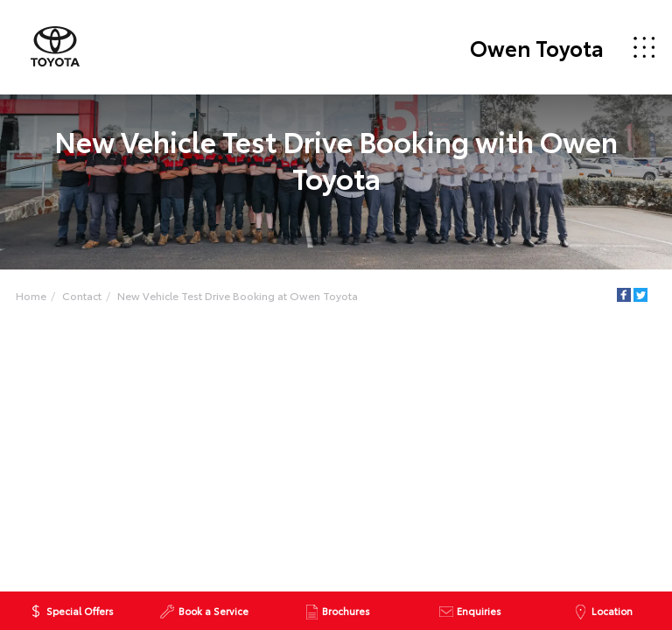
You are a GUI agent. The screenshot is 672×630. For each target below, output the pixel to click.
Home (31, 295)
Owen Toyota (537, 47)
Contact (82, 295)
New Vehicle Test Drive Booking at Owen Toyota (238, 295)
